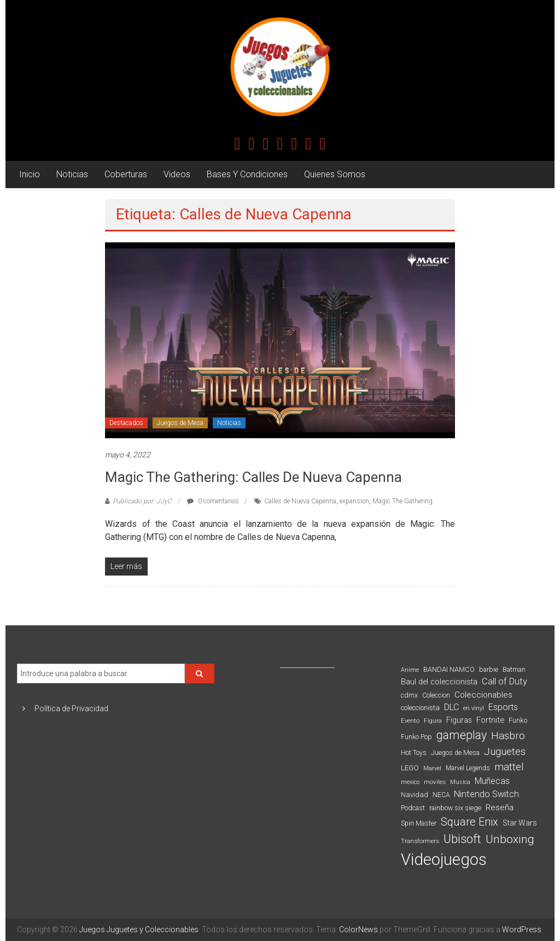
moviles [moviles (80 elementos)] (435, 782)
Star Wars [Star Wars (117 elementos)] (520, 823)
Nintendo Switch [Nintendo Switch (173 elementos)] (486, 794)
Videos (177, 174)
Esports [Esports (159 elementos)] (503, 707)
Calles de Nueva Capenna (300, 501)
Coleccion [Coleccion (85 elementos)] (436, 695)
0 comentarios (213, 501)
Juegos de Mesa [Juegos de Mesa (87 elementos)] (455, 753)
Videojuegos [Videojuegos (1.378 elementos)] (444, 859)
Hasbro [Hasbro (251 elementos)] (508, 736)
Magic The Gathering (402, 501)
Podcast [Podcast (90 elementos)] (413, 808)
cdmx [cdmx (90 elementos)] (409, 695)
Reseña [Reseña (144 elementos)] (500, 808)
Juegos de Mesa (180, 423)
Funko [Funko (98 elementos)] (518, 720)
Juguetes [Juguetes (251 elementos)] (505, 752)
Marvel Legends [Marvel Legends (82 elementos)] (468, 768)
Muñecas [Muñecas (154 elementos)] (492, 781)
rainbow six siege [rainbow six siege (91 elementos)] (455, 808)
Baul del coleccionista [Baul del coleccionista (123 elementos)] (439, 682)
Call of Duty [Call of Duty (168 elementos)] (504, 681)
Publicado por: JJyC (142, 501)
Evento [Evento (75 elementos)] (410, 721)
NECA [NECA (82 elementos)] (441, 795)
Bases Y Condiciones (247, 174)
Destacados (126, 423)
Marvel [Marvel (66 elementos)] (432, 768)
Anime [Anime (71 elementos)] (410, 670)
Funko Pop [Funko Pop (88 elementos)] (416, 737)
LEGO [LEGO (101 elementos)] (410, 768)
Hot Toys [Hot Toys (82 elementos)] (414, 753)
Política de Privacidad (71, 708)
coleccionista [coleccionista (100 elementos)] (420, 708)
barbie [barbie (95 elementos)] (489, 669)
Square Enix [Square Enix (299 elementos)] (469, 822)
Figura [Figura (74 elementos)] (433, 721)
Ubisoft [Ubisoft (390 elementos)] (462, 839)
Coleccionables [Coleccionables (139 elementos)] (483, 695)
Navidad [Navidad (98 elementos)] (415, 795)
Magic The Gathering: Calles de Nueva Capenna (253, 477)
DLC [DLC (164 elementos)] (451, 707)
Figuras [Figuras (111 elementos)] (459, 720)
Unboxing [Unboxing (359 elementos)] (510, 839)
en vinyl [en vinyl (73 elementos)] (474, 708)
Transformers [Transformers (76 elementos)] (420, 841)
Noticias (72, 174)
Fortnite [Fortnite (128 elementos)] (490, 720)
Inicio (30, 174)
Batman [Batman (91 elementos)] (514, 669)
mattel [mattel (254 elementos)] (509, 767)
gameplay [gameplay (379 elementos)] (462, 735)
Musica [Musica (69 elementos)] (460, 782)
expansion (354, 501)
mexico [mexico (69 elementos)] (410, 782)
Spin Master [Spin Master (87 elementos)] (419, 823)
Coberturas (126, 174)
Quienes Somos (335, 174)
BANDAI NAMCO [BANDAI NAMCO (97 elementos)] (449, 669)
